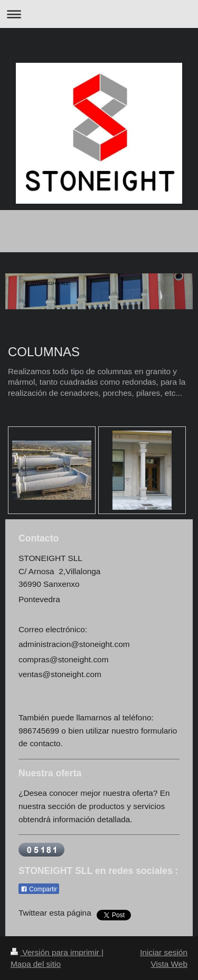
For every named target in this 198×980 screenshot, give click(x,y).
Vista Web (169, 964)
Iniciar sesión (164, 952)
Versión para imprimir (56, 952)
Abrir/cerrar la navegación (99, 14)
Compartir (39, 889)
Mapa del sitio (36, 964)
